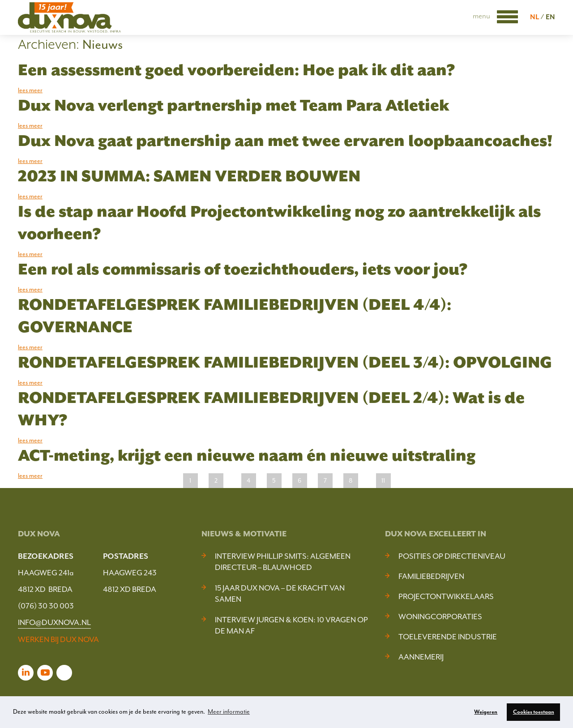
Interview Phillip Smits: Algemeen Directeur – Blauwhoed (283, 562)
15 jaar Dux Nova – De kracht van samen (280, 593)
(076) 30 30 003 (46, 606)
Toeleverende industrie (448, 637)
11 (383, 481)
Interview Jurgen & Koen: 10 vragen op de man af (291, 625)
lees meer (30, 90)
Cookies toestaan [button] (534, 712)
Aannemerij (421, 657)
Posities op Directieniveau (452, 556)
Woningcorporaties (440, 617)
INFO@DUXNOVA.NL (54, 622)
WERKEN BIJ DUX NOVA (58, 639)
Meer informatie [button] (229, 712)
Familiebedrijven (431, 576)
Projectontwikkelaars (446, 596)
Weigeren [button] (486, 712)
